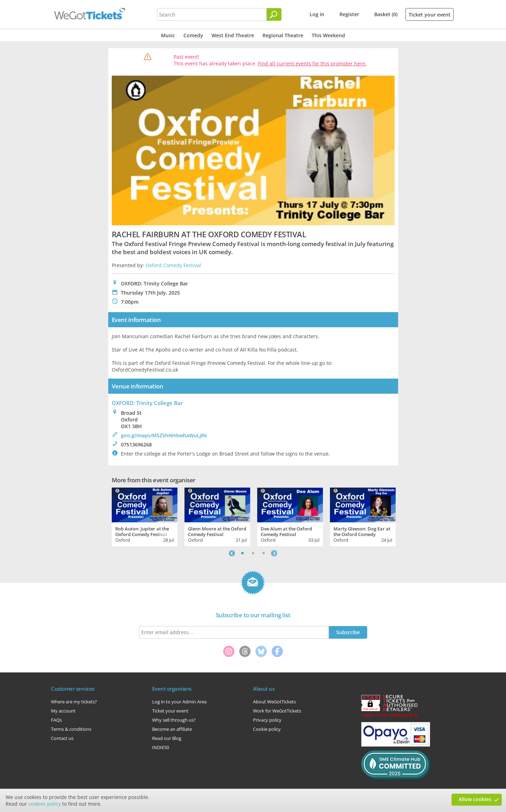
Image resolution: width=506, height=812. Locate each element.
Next (274, 553)
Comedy (193, 35)
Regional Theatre (283, 35)
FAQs (56, 720)
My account (63, 711)
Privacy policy (267, 720)
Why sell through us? (174, 720)
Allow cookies (475, 799)
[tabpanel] (145, 516)
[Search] (274, 14)
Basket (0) (386, 14)
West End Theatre (233, 35)
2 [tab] (253, 553)
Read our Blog (167, 738)
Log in (317, 14)
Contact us (62, 738)
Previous (232, 553)
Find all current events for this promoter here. (312, 63)
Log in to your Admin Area (179, 702)
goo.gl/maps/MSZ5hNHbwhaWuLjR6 (164, 435)
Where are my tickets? (74, 702)
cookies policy (45, 804)
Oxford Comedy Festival (173, 265)
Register (349, 14)
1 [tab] (242, 553)
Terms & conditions (71, 729)
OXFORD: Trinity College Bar (147, 403)
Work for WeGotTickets (277, 711)
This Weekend (328, 35)
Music (168, 35)
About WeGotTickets (274, 702)
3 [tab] (264, 553)
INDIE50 (161, 747)
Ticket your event (430, 15)
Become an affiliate (172, 729)
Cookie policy (267, 729)
